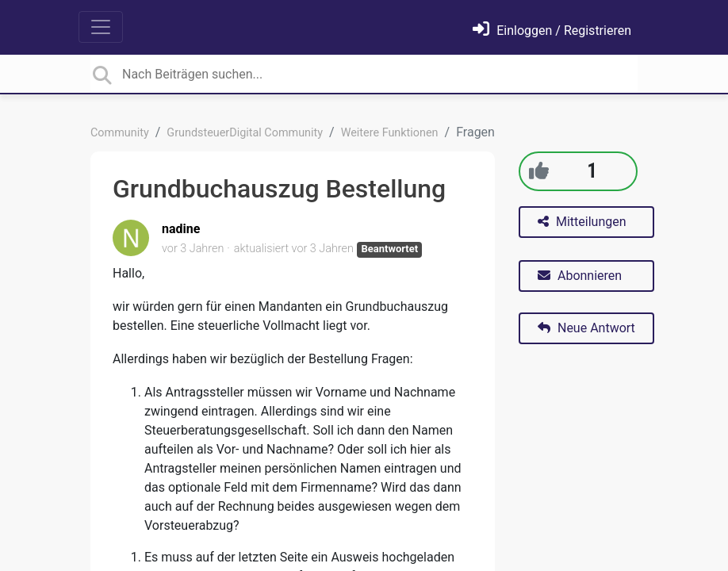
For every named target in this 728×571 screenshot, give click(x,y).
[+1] (539, 171)
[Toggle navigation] (101, 27)
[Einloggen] (552, 31)
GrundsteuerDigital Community (245, 133)
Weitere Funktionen (390, 133)
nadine (181, 229)
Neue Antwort (586, 328)
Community (120, 133)
